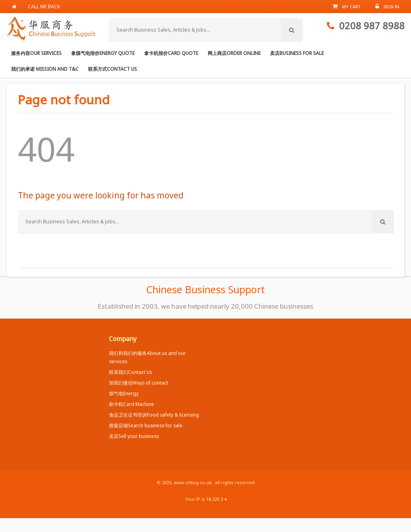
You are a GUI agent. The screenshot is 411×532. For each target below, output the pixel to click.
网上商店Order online (234, 53)
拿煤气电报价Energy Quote (103, 53)
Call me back (44, 6)
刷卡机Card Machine (131, 404)
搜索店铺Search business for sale (146, 425)
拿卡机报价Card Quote (171, 53)
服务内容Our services (36, 53)
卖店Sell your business (134, 436)
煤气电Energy (124, 393)
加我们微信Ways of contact (139, 383)
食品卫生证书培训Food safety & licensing (154, 415)
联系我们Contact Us (130, 372)
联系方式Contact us (113, 69)
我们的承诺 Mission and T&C (45, 69)
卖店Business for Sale (297, 53)
